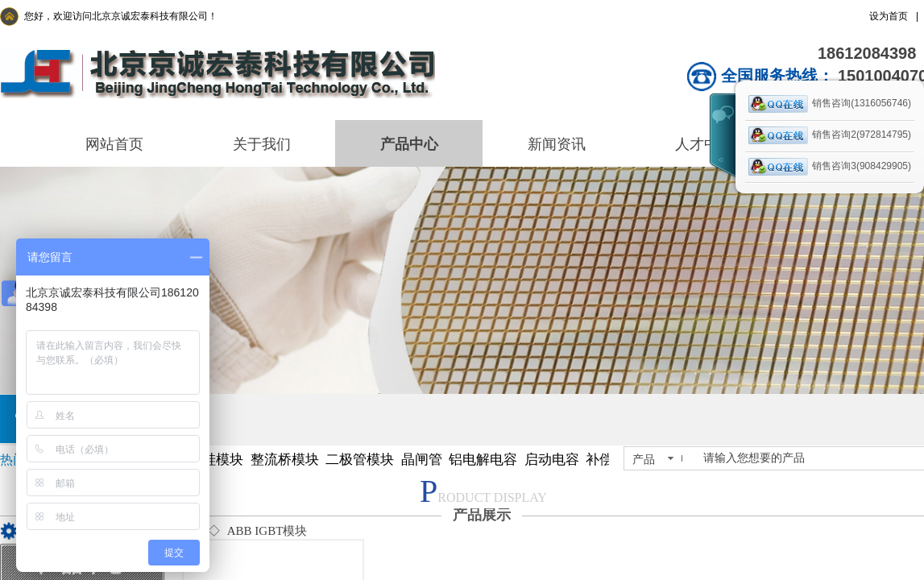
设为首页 (889, 16)
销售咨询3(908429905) (830, 167)
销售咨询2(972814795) (830, 135)
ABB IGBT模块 (267, 531)
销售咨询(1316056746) (830, 104)
